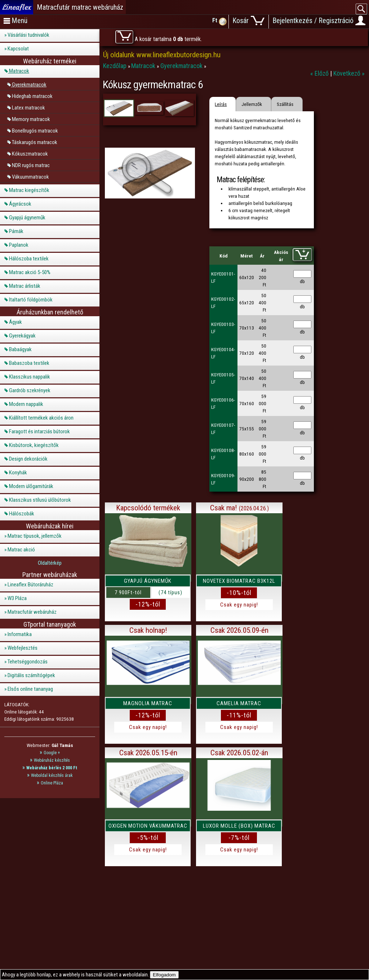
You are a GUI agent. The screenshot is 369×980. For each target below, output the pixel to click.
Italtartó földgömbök (31, 300)
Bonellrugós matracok (35, 130)
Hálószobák (22, 514)
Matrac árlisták (25, 286)
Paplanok (19, 245)
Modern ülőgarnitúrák (31, 486)
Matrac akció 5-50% (30, 272)
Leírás (221, 104)
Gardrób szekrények (30, 390)
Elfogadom (164, 975)
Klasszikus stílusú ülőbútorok (40, 500)
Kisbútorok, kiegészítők (34, 445)
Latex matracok (28, 107)
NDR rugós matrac (31, 165)
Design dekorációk (28, 459)
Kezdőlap (115, 66)
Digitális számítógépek (31, 675)
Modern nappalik (26, 404)
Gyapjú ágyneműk (27, 218)
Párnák (16, 231)
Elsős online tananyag (30, 689)
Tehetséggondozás (28, 662)
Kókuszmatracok (30, 153)
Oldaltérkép (50, 563)
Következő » (349, 73)
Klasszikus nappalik (30, 377)
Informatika (20, 634)
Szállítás (285, 104)
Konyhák (18, 473)
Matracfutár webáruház (32, 612)
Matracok (19, 71)
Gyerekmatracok (29, 84)
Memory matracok (31, 119)
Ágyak (15, 322)
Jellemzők (252, 104)
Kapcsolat (18, 49)
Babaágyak (20, 349)
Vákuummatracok (30, 176)
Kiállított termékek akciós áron (41, 418)
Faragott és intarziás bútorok (39, 431)
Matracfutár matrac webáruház (80, 7)
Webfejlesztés (23, 648)
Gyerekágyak (22, 336)
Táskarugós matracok (35, 142)
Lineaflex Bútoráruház (30, 585)
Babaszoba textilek (29, 363)
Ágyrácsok (20, 204)
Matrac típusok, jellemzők (35, 536)
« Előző (320, 73)
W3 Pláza (17, 598)
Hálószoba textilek (29, 259)
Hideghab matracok (32, 96)
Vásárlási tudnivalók (28, 35)
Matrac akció (21, 550)
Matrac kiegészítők (29, 190)
